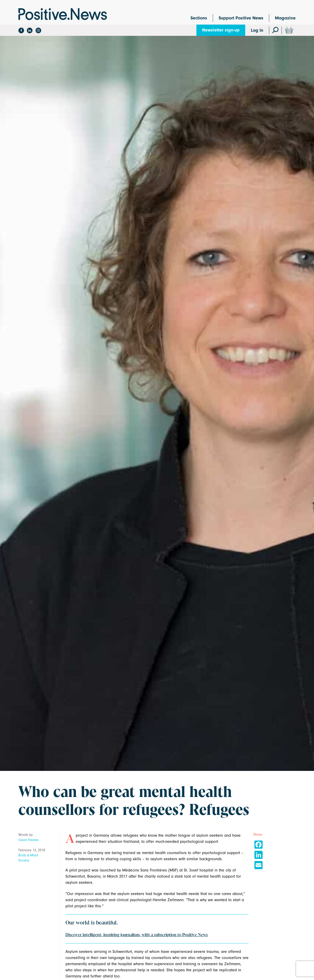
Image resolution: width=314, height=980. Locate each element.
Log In (257, 30)
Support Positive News (241, 18)
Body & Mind (28, 855)
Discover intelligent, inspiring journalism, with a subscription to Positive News (137, 935)
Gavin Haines (29, 840)
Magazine (285, 18)
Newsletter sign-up (221, 30)
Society (24, 860)
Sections (199, 18)
